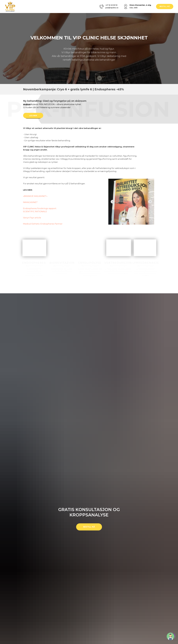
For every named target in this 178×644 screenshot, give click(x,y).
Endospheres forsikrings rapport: (40, 208)
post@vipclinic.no (112, 8)
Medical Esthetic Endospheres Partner (43, 224)
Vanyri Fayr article (32, 218)
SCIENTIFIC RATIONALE (35, 211)
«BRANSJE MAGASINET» (35, 196)
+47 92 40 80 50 (111, 5)
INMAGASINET (30, 202)
